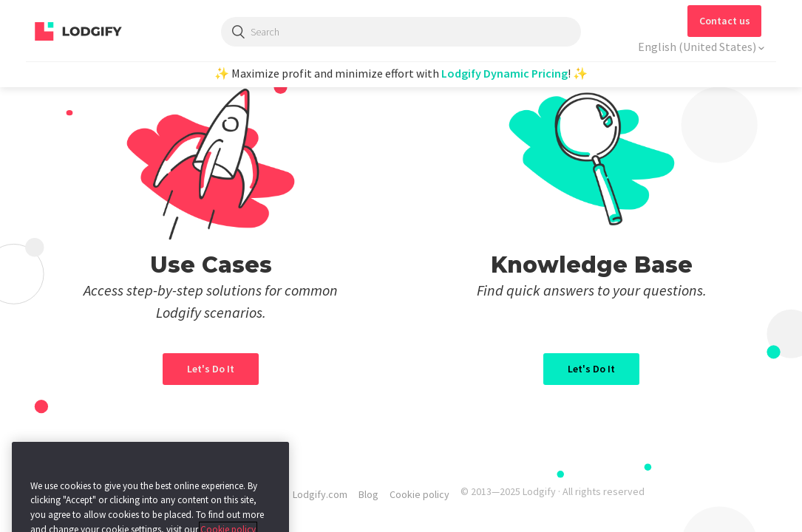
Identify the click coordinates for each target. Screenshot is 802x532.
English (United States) (698, 47)
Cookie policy (419, 494)
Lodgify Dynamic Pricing (504, 73)
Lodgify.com (320, 494)
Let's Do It (591, 369)
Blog (368, 494)
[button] (724, 21)
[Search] (401, 32)
